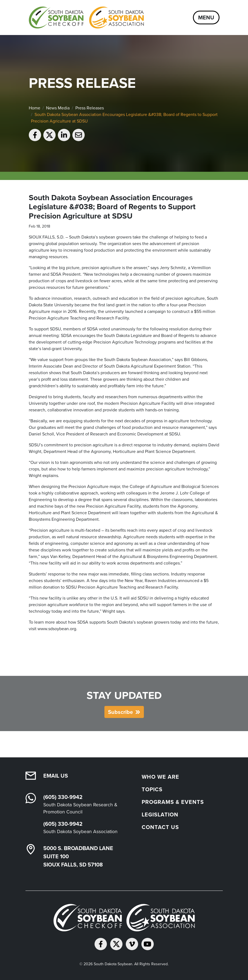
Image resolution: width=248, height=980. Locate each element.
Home (35, 108)
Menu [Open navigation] (206, 17)
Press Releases (90, 108)
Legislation (160, 814)
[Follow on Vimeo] (132, 944)
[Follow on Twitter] (116, 944)
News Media (58, 108)
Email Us (56, 776)
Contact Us (160, 827)
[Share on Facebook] (35, 135)
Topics (152, 789)
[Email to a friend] (79, 135)
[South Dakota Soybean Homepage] (86, 18)
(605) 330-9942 (63, 797)
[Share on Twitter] (49, 135)
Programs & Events (173, 802)
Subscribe (120, 712)
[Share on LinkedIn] (64, 135)
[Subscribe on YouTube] (148, 944)
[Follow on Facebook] (101, 944)
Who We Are (160, 777)
